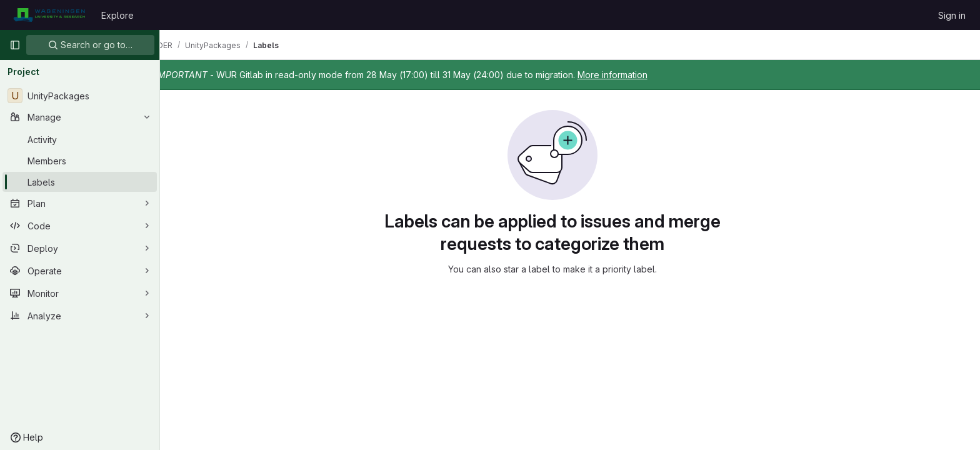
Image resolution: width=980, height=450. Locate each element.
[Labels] (80, 182)
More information (647, 75)
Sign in (952, 15)
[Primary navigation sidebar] (15, 45)
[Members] (80, 161)
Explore (117, 15)
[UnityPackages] (80, 96)
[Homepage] (49, 15)
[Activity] (80, 139)
